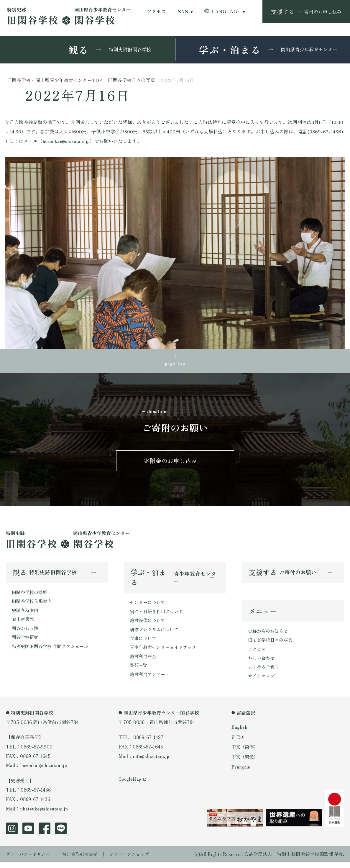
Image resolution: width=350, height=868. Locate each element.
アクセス (157, 12)
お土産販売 (24, 623)
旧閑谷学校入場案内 (33, 604)
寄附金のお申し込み (170, 463)
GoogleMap (130, 788)
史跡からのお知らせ (269, 634)
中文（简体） (246, 752)
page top (175, 363)
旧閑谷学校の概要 (31, 595)
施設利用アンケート (151, 680)
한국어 (239, 742)
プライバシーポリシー (29, 860)
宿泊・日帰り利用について (158, 615)
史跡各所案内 (26, 614)
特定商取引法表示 (84, 860)
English (240, 732)
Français (241, 771)
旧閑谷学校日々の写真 (272, 644)
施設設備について (149, 624)
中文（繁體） (246, 761)
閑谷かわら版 (26, 632)
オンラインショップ (136, 860)
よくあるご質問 (264, 672)
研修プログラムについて (156, 633)
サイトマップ (262, 681)
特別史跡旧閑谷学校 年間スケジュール (52, 651)
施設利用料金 (144, 661)
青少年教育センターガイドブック (165, 652)
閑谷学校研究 (26, 642)
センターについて (149, 605)
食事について (144, 643)
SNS (183, 12)
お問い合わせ (262, 662)
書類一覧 (139, 671)
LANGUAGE (226, 12)
